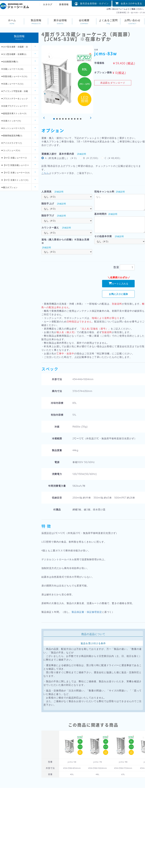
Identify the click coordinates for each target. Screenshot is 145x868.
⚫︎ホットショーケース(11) (13, 128)
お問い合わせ (132, 20)
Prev (44, 118)
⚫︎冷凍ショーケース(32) (12, 84)
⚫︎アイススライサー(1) (12, 143)
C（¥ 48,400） (113, 158)
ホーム (12, 20)
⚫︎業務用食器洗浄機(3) (12, 136)
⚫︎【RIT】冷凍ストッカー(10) (15, 180)
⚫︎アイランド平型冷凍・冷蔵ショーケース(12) (14, 93)
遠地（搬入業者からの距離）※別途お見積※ (65, 241)
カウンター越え (50, 228)
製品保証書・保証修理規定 (87, 612)
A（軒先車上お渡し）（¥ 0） (62, 158)
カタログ (48, 4)
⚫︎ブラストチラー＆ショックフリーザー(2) (14, 100)
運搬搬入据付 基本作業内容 (58, 154)
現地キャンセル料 (104, 192)
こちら (45, 173)
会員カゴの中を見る (129, 3)
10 (81, 119)
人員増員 (46, 192)
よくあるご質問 (108, 20)
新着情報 (64, 4)
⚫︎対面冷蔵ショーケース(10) (14, 77)
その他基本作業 (103, 236)
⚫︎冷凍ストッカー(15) (11, 121)
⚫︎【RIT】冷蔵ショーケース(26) (14, 159)
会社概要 (84, 20)
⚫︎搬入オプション (9, 188)
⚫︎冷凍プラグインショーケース (14, 107)
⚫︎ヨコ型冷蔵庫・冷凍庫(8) (14, 54)
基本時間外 (101, 214)
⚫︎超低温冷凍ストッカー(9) (14, 114)
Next (90, 118)
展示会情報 (60, 20)
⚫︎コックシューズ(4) (11, 151)
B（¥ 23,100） (91, 158)
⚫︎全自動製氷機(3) (10, 62)
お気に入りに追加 (118, 294)
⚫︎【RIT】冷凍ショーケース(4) (15, 173)
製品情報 (36, 20)
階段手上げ (48, 204)
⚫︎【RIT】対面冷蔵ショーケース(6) (15, 167)
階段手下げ (48, 216)
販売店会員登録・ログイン (92, 4)
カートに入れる (118, 283)
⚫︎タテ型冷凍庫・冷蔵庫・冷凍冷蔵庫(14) (14, 48)
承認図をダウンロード (113, 83)
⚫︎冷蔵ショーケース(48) (12, 69)
